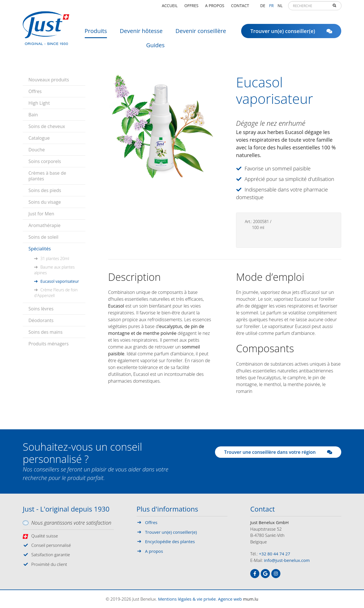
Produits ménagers (48, 344)
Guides (155, 47)
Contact (240, 7)
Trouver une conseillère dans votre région (278, 452)
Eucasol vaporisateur (60, 281)
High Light (39, 103)
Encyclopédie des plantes (170, 541)
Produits (96, 33)
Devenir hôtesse (141, 33)
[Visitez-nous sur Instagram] (276, 574)
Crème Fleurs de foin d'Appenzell (56, 293)
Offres (191, 7)
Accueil (170, 7)
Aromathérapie (45, 225)
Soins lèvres (41, 309)
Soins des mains (45, 332)
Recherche (334, 7)
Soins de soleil (43, 237)
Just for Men (41, 214)
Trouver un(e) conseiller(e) (291, 33)
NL (280, 7)
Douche (37, 150)
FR (271, 7)
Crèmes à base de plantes (47, 176)
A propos (215, 7)
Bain (33, 115)
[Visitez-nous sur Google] (265, 574)
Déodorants (41, 320)
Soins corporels (45, 161)
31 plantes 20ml (55, 258)
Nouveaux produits (49, 80)
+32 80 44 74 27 (275, 554)
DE (263, 7)
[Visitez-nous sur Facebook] (255, 574)
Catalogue (39, 138)
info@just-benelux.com (287, 560)
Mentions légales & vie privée (187, 599)
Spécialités (40, 249)
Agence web (230, 599)
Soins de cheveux (47, 126)
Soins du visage (45, 202)
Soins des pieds (45, 190)
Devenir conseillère (201, 33)
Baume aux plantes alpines (54, 270)
